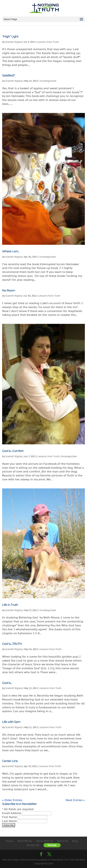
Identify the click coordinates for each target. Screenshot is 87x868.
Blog (75, 841)
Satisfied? (8, 75)
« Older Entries (12, 800)
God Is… (7, 683)
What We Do (25, 841)
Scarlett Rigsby (14, 42)
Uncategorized (48, 81)
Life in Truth (10, 605)
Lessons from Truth (48, 42)
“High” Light (10, 36)
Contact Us (33, 845)
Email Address (12, 813)
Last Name (10, 821)
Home (9, 841)
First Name (10, 817)
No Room (9, 290)
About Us (63, 841)
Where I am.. (11, 251)
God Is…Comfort (13, 451)
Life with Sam (11, 722)
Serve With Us (45, 841)
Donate (52, 845)
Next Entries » (75, 800)
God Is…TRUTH (12, 644)
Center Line (10, 761)
